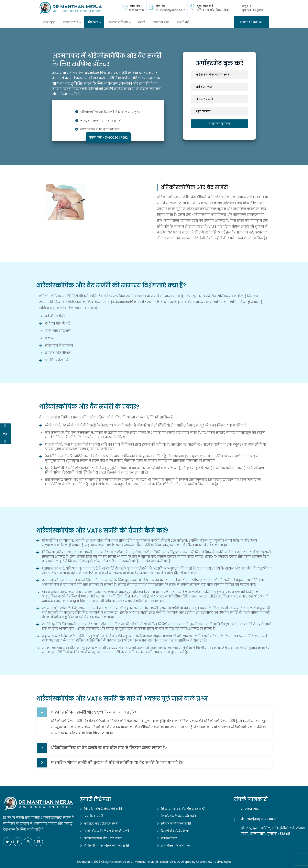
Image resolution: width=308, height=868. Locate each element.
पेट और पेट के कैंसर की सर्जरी (178, 816)
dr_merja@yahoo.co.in (170, 10)
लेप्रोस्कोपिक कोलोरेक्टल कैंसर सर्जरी (106, 846)
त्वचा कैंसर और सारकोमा (175, 846)
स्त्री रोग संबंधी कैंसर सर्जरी (176, 824)
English (258, 10)
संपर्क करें (183, 22)
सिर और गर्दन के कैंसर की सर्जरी (103, 809)
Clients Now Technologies (214, 862)
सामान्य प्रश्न (161, 22)
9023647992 (137, 10)
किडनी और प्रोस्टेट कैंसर (175, 831)
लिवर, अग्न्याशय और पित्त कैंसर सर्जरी (183, 809)
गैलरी (141, 22)
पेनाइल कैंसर (169, 838)
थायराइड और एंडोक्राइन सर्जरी (101, 824)
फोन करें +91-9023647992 (108, 138)
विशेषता (93, 22)
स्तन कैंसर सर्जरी (94, 816)
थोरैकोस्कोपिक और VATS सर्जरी (103, 838)
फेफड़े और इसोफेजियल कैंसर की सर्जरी (107, 831)
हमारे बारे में (71, 22)
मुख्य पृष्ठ (49, 22)
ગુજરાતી (247, 10)
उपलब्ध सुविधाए (118, 22)
